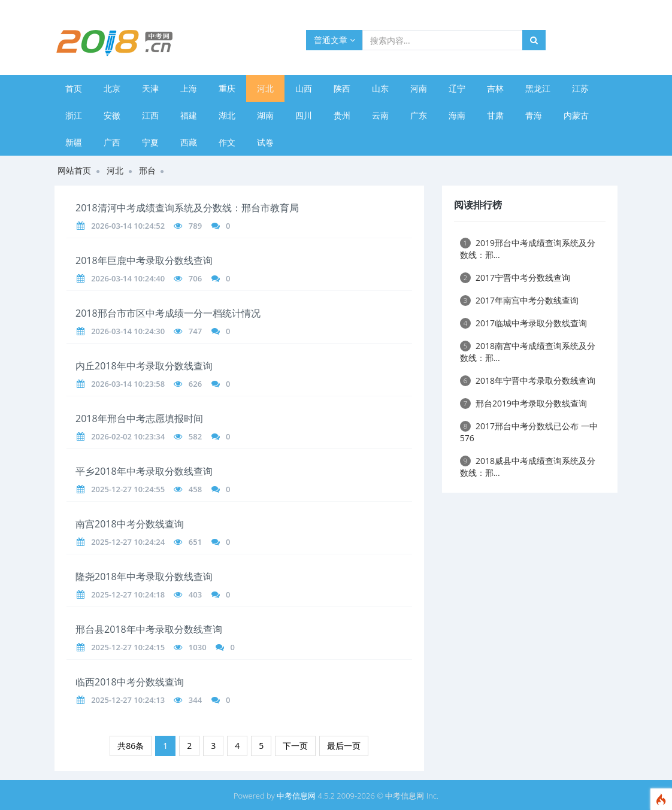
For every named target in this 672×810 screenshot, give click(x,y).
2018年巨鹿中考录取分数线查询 (144, 260)
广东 (419, 115)
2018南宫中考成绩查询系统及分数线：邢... (528, 352)
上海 (189, 88)
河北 (265, 88)
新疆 (74, 142)
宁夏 (150, 142)
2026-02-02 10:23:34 (128, 436)
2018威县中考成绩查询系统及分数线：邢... (528, 467)
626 (195, 384)
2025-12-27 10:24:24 (128, 542)
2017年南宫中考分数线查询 (519, 300)
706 (195, 278)
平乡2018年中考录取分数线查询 (144, 471)
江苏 (580, 88)
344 (195, 700)
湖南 (265, 115)
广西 (112, 142)
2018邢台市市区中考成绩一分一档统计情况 (168, 313)
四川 (304, 115)
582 (195, 436)
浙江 (74, 115)
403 (195, 594)
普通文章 (335, 40)
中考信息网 (296, 796)
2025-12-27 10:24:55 (128, 489)
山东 (380, 88)
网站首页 (74, 170)
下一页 (295, 746)
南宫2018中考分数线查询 (130, 524)
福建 (189, 115)
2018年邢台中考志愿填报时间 (139, 418)
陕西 (342, 88)
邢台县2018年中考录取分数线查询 (149, 629)
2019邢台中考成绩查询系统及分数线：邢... (528, 249)
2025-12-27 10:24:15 (128, 647)
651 (195, 542)
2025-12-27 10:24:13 (128, 700)
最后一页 (344, 746)
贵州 (342, 115)
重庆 (227, 88)
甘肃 (495, 115)
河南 (419, 88)
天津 (150, 88)
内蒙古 (576, 115)
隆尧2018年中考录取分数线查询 (144, 577)
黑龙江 (538, 88)
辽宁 (457, 88)
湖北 (227, 115)
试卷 (265, 142)
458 (195, 489)
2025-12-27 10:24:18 (128, 594)
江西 (150, 115)
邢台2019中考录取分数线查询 (523, 403)
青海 (534, 115)
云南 (380, 115)
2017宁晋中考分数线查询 (515, 277)
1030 (198, 647)
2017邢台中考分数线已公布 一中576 (529, 432)
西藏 (189, 142)
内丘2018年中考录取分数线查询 (144, 366)
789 (195, 226)
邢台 (147, 170)
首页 (74, 88)
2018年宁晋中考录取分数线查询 (528, 380)
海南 (457, 115)
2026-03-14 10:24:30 (128, 331)
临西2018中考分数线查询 (130, 682)
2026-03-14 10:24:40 (128, 278)
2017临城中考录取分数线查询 (523, 323)
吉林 (495, 88)
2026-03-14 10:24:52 (128, 226)
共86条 (131, 746)
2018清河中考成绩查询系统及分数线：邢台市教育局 (187, 208)
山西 (304, 88)
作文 (227, 142)
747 (195, 331)
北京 (112, 88)
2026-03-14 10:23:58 (128, 384)
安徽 (112, 115)
